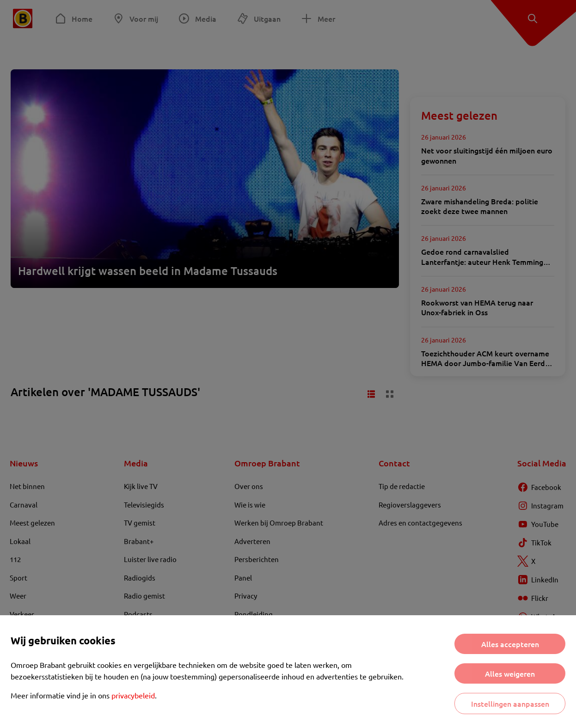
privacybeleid (133, 695)
